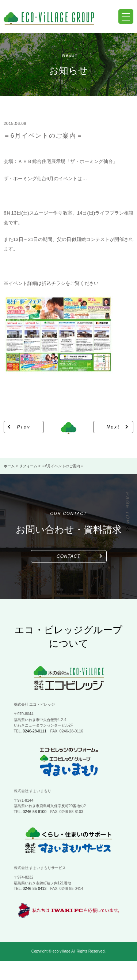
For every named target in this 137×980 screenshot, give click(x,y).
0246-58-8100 (35, 812)
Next (113, 427)
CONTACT (68, 556)
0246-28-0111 (35, 731)
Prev (24, 427)
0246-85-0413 (35, 889)
